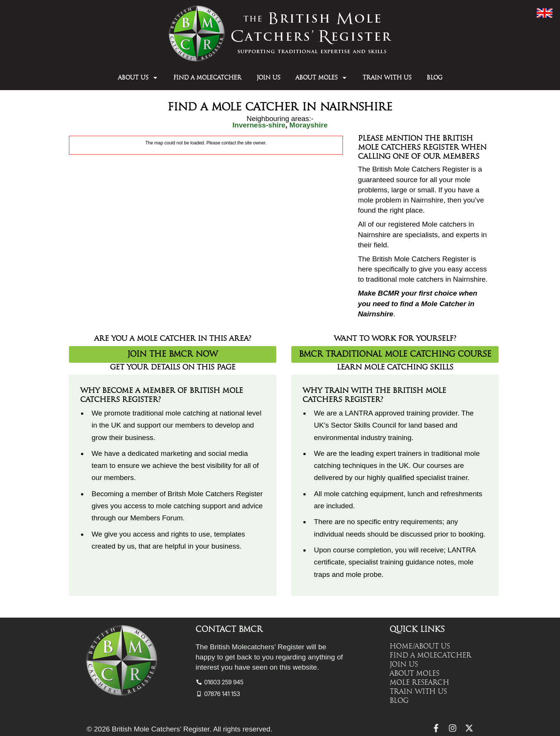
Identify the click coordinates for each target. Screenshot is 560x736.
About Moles (321, 78)
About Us (138, 78)
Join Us (269, 78)
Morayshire (308, 125)
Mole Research (419, 682)
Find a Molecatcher (207, 78)
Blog (435, 78)
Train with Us (387, 78)
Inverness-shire (259, 125)
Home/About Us (420, 646)
